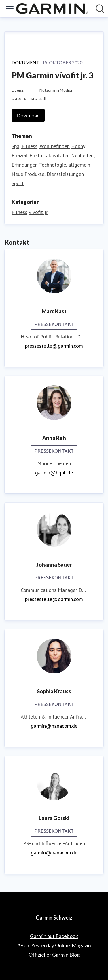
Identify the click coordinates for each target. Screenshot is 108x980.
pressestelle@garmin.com (54, 346)
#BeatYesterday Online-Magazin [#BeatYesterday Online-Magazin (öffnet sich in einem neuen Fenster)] (54, 945)
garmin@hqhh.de (54, 472)
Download (28, 115)
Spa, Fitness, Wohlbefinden (41, 146)
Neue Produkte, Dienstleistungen (48, 174)
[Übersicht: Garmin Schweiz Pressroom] (52, 9)
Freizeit (20, 155)
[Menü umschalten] (10, 9)
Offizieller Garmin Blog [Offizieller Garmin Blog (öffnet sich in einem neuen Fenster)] (54, 955)
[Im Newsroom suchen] (100, 9)
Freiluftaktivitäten (50, 155)
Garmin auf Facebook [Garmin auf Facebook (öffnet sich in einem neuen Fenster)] (54, 936)
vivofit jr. (38, 212)
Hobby (78, 146)
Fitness (19, 212)
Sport (18, 183)
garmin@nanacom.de (54, 726)
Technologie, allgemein (65, 165)
